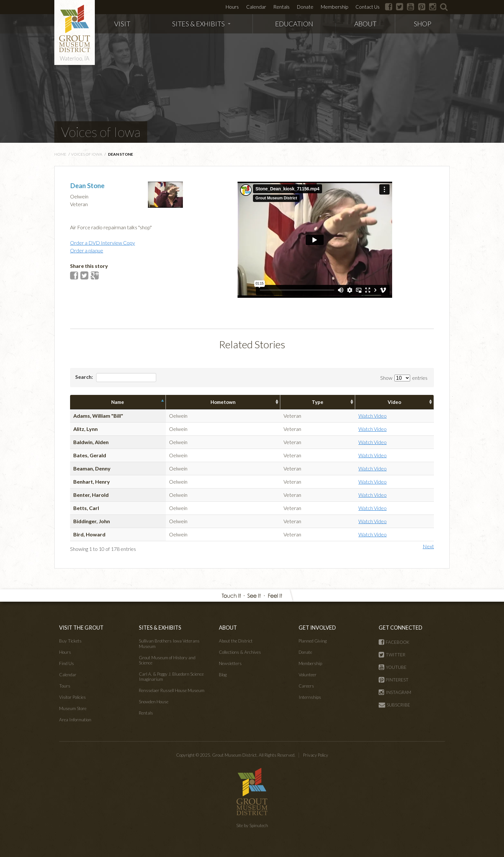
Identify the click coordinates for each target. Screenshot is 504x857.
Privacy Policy (316, 755)
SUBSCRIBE (394, 705)
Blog (223, 675)
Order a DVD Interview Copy (103, 243)
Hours (232, 7)
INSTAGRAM (395, 692)
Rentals (281, 7)
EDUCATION (294, 24)
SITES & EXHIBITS (201, 24)
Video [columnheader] (394, 402)
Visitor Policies (72, 697)
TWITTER (392, 655)
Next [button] (428, 546)
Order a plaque (87, 250)
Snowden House (154, 702)
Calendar (256, 7)
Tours (65, 686)
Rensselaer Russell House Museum (172, 690)
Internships (310, 697)
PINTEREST (394, 680)
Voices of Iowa (101, 132)
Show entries (404, 378)
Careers (306, 686)
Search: (116, 378)
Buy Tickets (70, 641)
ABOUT (365, 24)
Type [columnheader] (318, 402)
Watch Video (373, 416)
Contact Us (368, 7)
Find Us (67, 663)
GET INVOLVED (317, 628)
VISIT (122, 24)
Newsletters (230, 663)
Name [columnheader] (118, 402)
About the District (236, 641)
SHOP (423, 24)
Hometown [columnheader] (223, 402)
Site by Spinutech (252, 825)
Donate (305, 7)
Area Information (75, 720)
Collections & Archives (240, 652)
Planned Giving (313, 641)
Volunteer (308, 675)
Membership (334, 7)
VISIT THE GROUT (81, 628)
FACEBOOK (394, 642)
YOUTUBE (393, 667)
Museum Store (73, 708)
